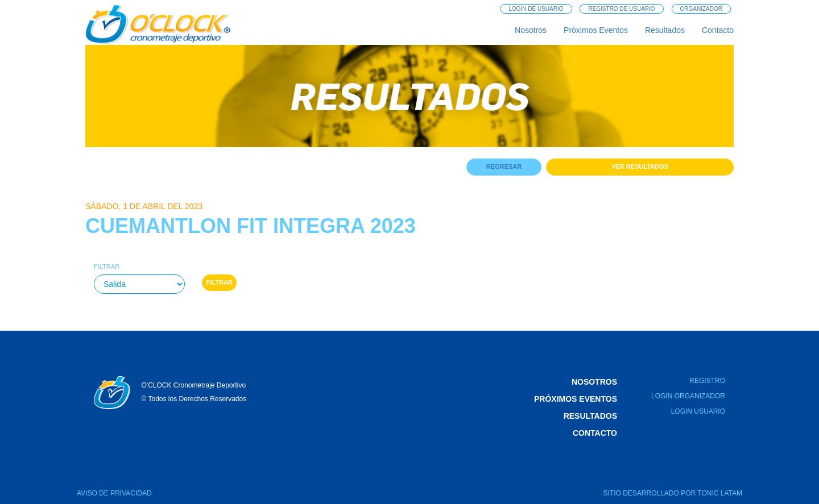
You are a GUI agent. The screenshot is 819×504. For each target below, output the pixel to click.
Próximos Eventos (596, 30)
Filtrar (107, 266)
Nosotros (531, 30)
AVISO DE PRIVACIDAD (114, 493)
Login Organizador (688, 396)
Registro (707, 381)
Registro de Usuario (621, 9)
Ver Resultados (640, 166)
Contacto (718, 30)
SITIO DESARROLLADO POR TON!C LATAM (673, 493)
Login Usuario (698, 411)
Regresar (504, 166)
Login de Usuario (536, 9)
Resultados (665, 30)
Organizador (701, 9)
